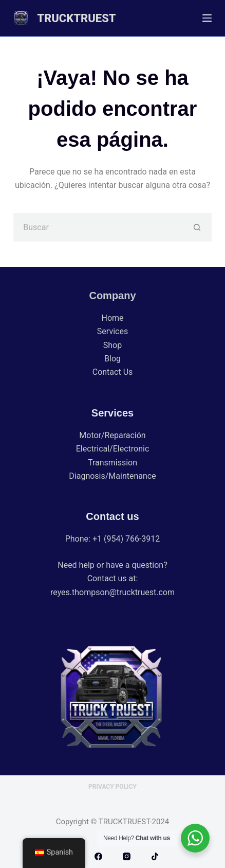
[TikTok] (155, 856)
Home (112, 318)
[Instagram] (127, 856)
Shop (113, 345)
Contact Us (113, 372)
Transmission (113, 463)
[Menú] (207, 18)
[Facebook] (98, 856)
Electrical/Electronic (113, 449)
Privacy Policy (113, 787)
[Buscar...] (98, 227)
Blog (113, 359)
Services (113, 331)
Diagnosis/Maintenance (112, 476)
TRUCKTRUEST (76, 18)
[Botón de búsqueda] (198, 227)
